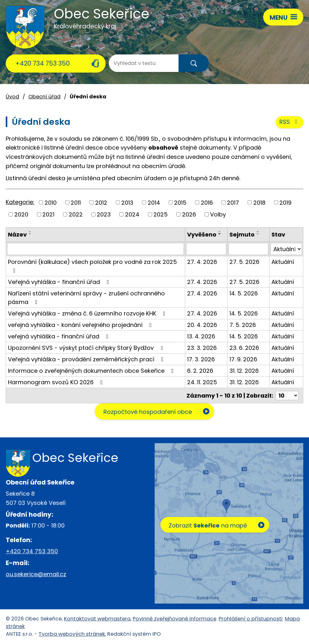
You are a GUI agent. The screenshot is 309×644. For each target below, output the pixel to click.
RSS (290, 122)
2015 (180, 203)
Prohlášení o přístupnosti (251, 619)
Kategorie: (20, 202)
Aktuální (283, 262)
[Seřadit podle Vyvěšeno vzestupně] (220, 231)
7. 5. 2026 (243, 325)
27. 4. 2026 (202, 262)
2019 (285, 203)
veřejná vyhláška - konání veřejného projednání (81, 325)
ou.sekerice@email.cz (36, 574)
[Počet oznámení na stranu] (287, 396)
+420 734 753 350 (42, 63)
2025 (161, 214)
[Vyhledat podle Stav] (286, 249)
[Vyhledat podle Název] (95, 249)
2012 (101, 203)
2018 (259, 203)
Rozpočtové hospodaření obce (147, 412)
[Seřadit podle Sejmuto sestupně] (258, 234)
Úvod (12, 97)
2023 (104, 214)
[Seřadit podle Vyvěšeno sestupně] (220, 234)
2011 (76, 203)
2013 (127, 203)
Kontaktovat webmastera (97, 619)
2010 (51, 203)
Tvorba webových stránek (72, 634)
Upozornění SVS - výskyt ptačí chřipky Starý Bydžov (87, 348)
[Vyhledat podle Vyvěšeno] (206, 249)
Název (17, 234)
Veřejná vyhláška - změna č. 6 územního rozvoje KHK (88, 314)
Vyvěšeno (202, 234)
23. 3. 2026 (202, 348)
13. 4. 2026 (201, 337)
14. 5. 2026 (244, 294)
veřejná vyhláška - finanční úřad (60, 337)
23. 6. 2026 (244, 348)
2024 (132, 214)
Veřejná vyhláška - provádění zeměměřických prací (87, 360)
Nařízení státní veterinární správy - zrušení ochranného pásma (86, 298)
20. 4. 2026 (202, 325)
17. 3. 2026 (201, 360)
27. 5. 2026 (244, 262)
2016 (207, 203)
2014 (154, 203)
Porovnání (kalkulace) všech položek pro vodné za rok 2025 (92, 266)
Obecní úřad (44, 97)
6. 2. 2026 (200, 371)
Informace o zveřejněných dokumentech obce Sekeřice (92, 371)
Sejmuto (242, 234)
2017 (233, 203)
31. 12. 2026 (244, 371)
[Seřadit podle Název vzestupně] (30, 231)
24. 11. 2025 (202, 382)
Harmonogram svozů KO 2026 (57, 382)
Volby (218, 214)
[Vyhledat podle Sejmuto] (248, 249)
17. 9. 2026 (243, 360)
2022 (76, 214)
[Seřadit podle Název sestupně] (30, 234)
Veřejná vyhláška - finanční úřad (60, 282)
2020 (21, 214)
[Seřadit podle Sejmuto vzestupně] (258, 231)
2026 (189, 214)
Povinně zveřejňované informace (175, 619)
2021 (48, 214)
